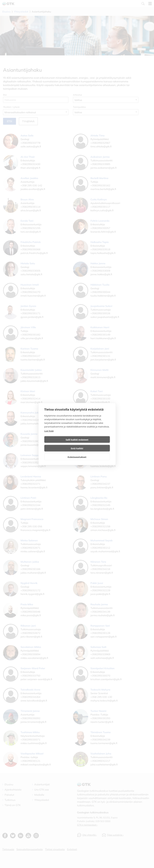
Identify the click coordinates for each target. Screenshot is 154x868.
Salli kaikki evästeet (60, 444)
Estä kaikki (94, 444)
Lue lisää (49, 435)
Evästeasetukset (77, 453)
